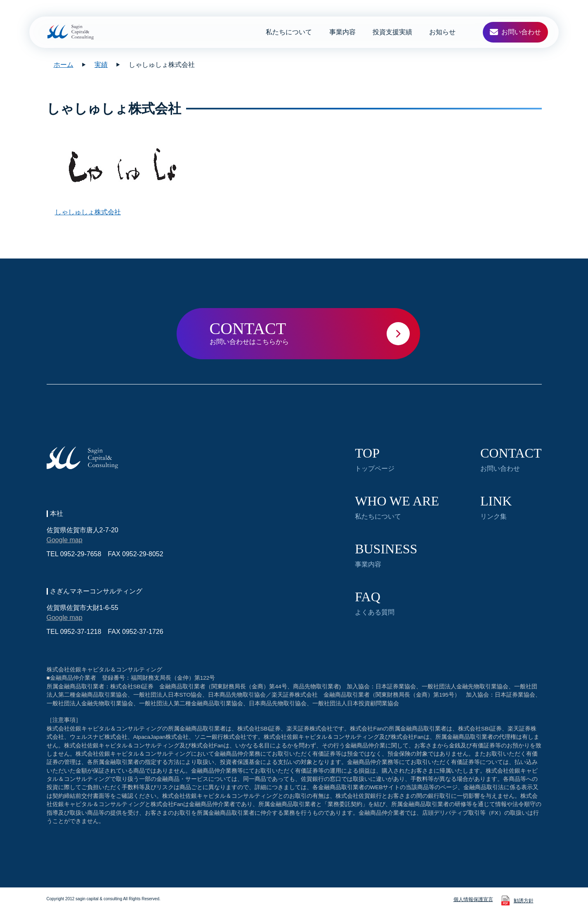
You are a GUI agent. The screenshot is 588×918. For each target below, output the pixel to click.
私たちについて (289, 32)
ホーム (64, 65)
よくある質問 (375, 603)
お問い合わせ (511, 459)
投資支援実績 (392, 32)
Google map (65, 540)
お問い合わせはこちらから (315, 332)
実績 (101, 65)
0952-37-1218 (81, 632)
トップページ (375, 459)
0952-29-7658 (81, 554)
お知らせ (442, 32)
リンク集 (496, 507)
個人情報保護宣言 (473, 899)
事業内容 (342, 32)
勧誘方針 (524, 901)
